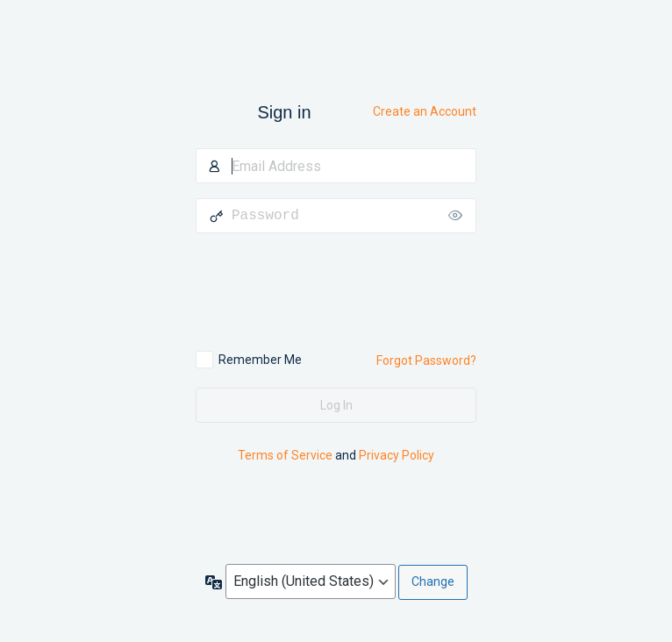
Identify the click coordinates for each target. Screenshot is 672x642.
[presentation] (316, 292)
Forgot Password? (426, 360)
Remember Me (260, 360)
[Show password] (459, 216)
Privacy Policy (397, 455)
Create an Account (425, 111)
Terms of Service (285, 455)
